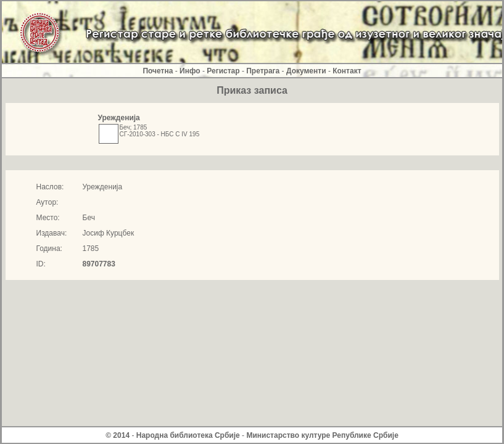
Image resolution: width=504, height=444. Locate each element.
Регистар (223, 71)
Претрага (263, 71)
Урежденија (119, 118)
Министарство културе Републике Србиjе (322, 435)
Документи (306, 71)
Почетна (158, 71)
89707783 (99, 264)
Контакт (347, 71)
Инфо (190, 71)
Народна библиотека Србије (188, 435)
